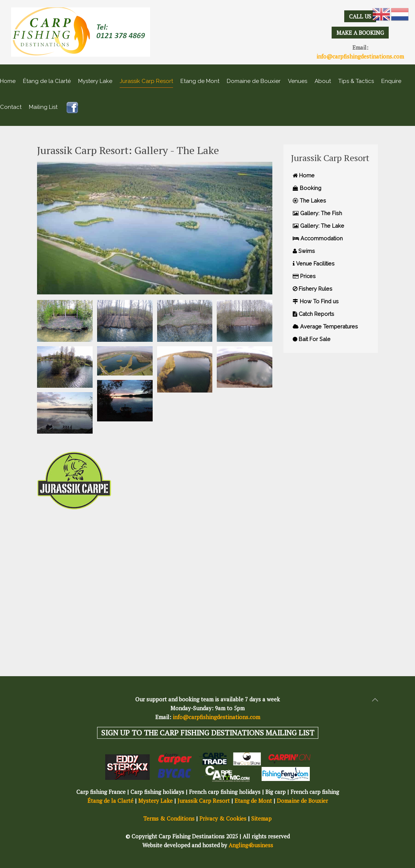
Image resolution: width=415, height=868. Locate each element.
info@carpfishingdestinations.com (360, 56)
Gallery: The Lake (318, 226)
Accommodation (318, 238)
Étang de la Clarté (47, 81)
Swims (304, 251)
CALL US (360, 16)
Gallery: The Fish (317, 213)
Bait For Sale (312, 339)
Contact (11, 107)
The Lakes (309, 201)
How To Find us (316, 301)
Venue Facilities (314, 263)
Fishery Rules (313, 289)
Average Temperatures (325, 326)
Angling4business (251, 845)
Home (8, 81)
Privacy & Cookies (223, 818)
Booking (307, 188)
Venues (298, 81)
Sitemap (261, 818)
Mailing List (43, 107)
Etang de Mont (200, 81)
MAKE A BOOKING (360, 33)
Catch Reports (313, 314)
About (323, 81)
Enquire (391, 81)
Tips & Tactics (356, 81)
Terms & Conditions (169, 818)
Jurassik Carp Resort (146, 81)
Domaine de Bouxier (254, 81)
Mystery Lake (95, 81)
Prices (304, 276)
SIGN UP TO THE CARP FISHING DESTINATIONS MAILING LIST (208, 733)
